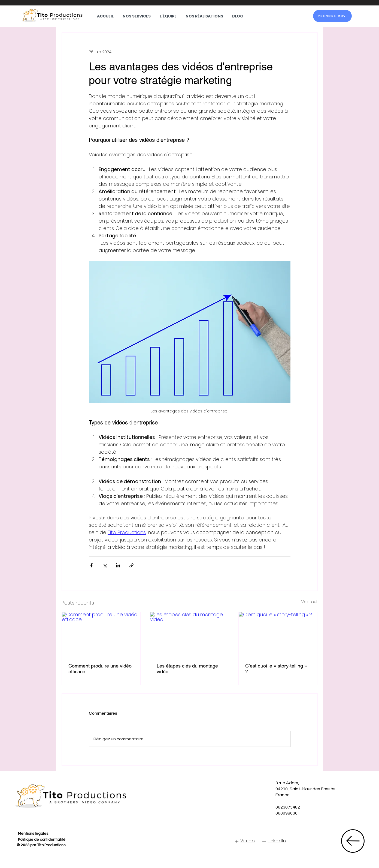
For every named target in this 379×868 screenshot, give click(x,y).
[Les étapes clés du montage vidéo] (189, 634)
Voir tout (310, 602)
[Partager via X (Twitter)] (105, 565)
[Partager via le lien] (131, 565)
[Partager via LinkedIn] (118, 565)
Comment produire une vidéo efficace (100, 669)
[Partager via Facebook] (91, 565)
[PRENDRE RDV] (332, 16)
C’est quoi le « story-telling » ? (276, 669)
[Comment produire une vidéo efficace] (101, 634)
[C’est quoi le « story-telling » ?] (278, 634)
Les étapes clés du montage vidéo (187, 669)
